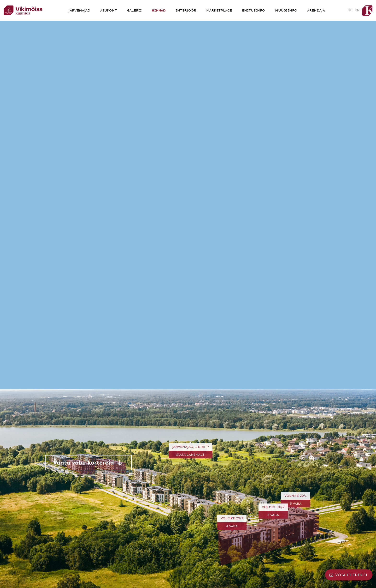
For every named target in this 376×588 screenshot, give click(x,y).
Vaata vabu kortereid (88, 463)
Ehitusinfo (253, 10)
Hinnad (159, 10)
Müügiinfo (286, 10)
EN (357, 10)
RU (350, 10)
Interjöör (186, 10)
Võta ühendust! (349, 575)
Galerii (134, 10)
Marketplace (219, 10)
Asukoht (109, 10)
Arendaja (316, 10)
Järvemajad (79, 10)
